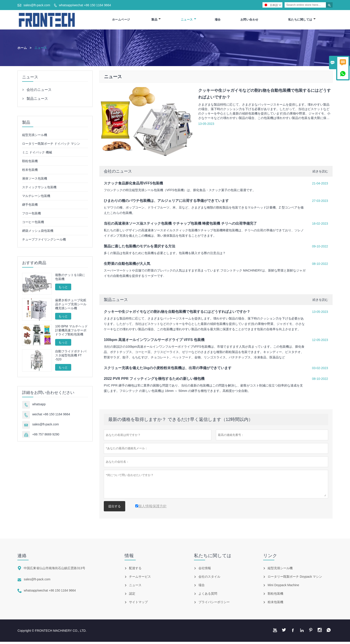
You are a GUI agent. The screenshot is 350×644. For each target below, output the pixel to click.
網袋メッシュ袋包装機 (38, 233)
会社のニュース (118, 174)
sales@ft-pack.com (37, 5)
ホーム (22, 50)
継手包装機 (30, 207)
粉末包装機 (30, 172)
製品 (156, 21)
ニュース (189, 21)
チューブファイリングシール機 (44, 241)
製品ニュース (116, 302)
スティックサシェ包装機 (39, 189)
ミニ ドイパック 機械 (37, 154)
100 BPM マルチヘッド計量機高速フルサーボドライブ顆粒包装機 (71, 332)
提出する (115, 508)
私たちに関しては (302, 21)
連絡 (22, 558)
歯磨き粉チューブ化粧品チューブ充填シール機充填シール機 (71, 306)
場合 (218, 21)
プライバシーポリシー (214, 604)
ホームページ (121, 21)
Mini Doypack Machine (283, 587)
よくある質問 (208, 596)
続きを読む (320, 174)
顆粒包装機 (30, 163)
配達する (135, 570)
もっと (63, 289)
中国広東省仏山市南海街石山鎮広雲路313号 (54, 570)
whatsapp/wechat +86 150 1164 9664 (85, 5)
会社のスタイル (209, 579)
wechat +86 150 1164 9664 (51, 416)
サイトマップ (138, 604)
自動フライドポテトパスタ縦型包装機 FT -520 (71, 357)
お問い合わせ (249, 21)
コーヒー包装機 (33, 224)
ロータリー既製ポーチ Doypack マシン (295, 579)
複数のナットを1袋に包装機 (70, 279)
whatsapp (39, 406)
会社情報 (205, 570)
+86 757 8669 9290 (46, 436)
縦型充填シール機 (35, 137)
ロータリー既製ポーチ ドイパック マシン (51, 146)
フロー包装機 (31, 215)
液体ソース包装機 (35, 180)
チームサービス (140, 579)
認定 (132, 596)
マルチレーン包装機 (36, 198)
